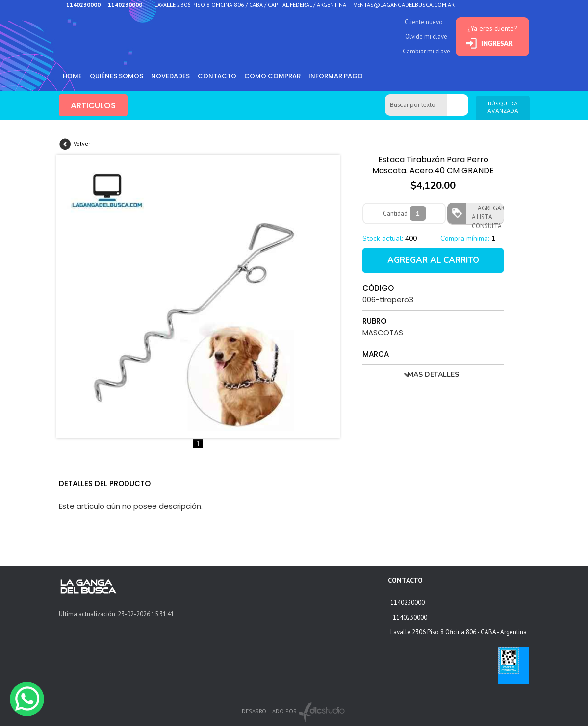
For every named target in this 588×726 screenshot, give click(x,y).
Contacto (217, 76)
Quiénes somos (116, 76)
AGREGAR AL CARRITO (433, 260)
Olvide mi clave (426, 37)
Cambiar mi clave (426, 51)
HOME (72, 76)
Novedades (170, 76)
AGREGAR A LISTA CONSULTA (488, 214)
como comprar (272, 76)
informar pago (336, 76)
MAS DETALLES (433, 375)
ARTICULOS (93, 105)
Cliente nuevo (424, 22)
